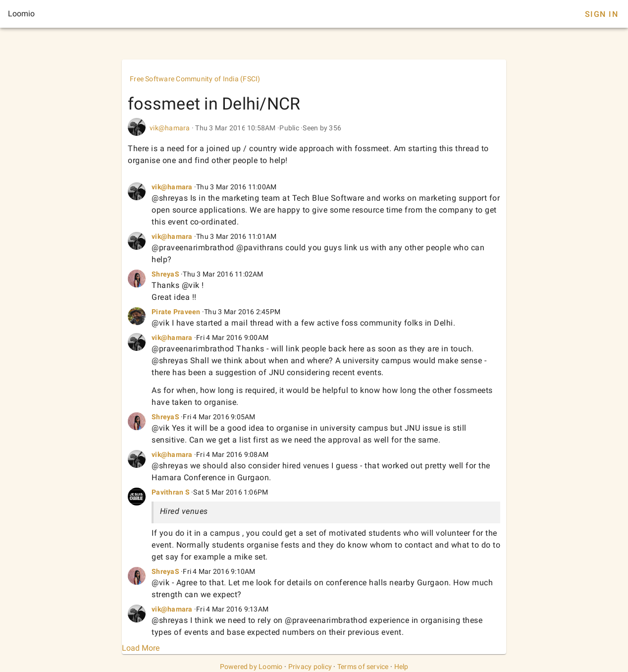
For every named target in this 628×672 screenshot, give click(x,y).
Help (401, 667)
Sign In (602, 14)
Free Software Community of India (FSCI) (195, 79)
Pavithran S (171, 492)
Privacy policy (310, 667)
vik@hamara (170, 128)
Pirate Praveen (176, 312)
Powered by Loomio (251, 667)
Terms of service (363, 667)
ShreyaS (165, 274)
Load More (141, 648)
